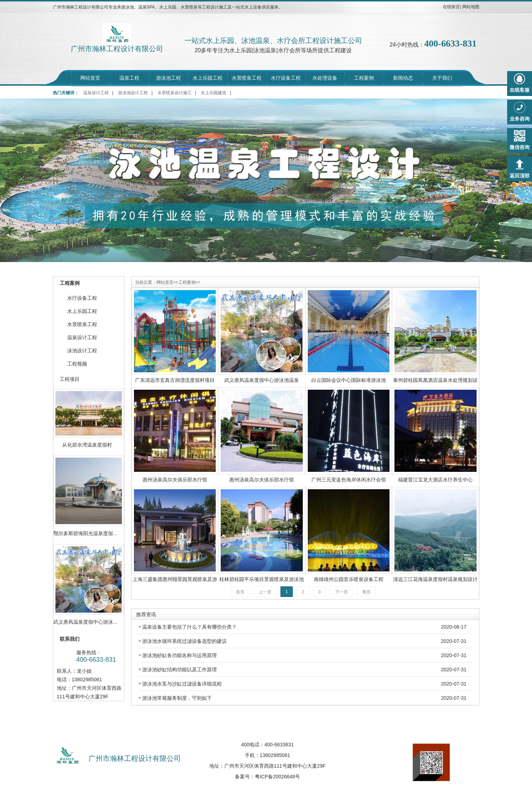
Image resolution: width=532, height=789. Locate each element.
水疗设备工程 (286, 78)
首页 (240, 592)
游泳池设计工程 (133, 93)
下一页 (342, 592)
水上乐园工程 (208, 78)
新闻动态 (403, 78)
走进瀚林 (177, 720)
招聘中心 (248, 720)
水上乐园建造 (214, 93)
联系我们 (355, 720)
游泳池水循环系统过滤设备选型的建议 (184, 641)
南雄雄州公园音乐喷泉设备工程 (349, 579)
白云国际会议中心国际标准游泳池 (349, 380)
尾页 (366, 592)
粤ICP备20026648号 (278, 777)
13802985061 (275, 755)
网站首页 (90, 78)
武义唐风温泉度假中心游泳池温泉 (262, 380)
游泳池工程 (168, 78)
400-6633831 (279, 745)
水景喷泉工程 (247, 78)
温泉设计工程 (96, 93)
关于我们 (442, 78)
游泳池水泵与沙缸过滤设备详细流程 (182, 684)
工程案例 (364, 78)
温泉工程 (129, 78)
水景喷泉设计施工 (174, 93)
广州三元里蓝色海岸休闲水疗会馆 (349, 480)
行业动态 (284, 720)
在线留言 (451, 7)
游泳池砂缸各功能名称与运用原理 (179, 655)
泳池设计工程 (82, 351)
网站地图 (471, 7)
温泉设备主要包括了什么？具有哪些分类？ (189, 627)
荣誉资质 (319, 720)
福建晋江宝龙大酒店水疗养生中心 (435, 480)
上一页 (265, 592)
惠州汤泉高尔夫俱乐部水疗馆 (175, 480)
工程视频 (77, 364)
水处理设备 (325, 78)
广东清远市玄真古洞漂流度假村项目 (175, 380)
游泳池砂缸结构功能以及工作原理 (179, 670)
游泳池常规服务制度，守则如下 (177, 698)
